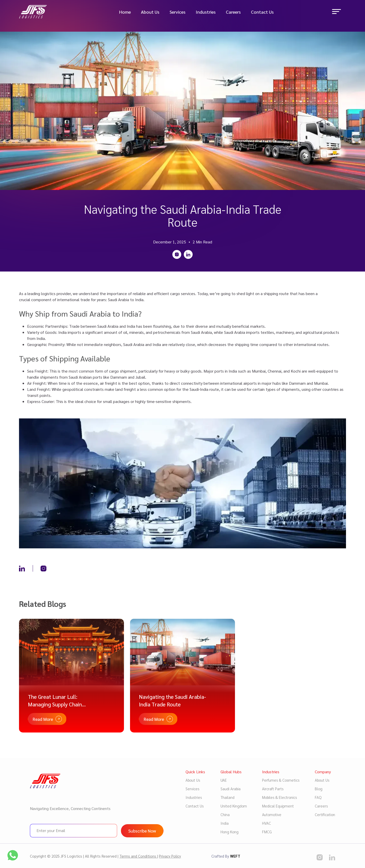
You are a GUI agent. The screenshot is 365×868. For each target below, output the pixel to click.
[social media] (320, 857)
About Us (150, 13)
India (225, 823)
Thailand (227, 797)
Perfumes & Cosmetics (281, 780)
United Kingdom (234, 806)
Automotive (272, 814)
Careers (233, 13)
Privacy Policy (170, 856)
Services (178, 13)
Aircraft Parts (273, 789)
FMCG (267, 832)
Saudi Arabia (231, 789)
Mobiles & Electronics (279, 797)
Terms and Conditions (138, 856)
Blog (319, 789)
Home (125, 13)
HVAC (267, 823)
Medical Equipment (278, 806)
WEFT (235, 856)
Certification (325, 814)
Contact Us (262, 13)
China (225, 814)
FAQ (318, 797)
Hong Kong (230, 832)
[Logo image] (37, 12)
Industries (206, 13)
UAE (224, 780)
